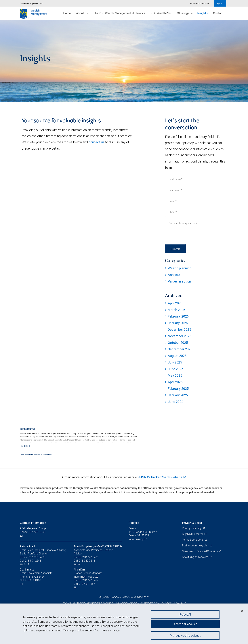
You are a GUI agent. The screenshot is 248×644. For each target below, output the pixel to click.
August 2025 (177, 356)
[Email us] (22, 536)
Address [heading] (134, 523)
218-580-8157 (33, 580)
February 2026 (178, 316)
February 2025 (178, 389)
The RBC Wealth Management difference (119, 13)
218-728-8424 (37, 577)
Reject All (185, 614)
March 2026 (177, 310)
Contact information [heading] (33, 523)
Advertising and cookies (195, 557)
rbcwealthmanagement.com (31, 3)
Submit (175, 249)
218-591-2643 (33, 561)
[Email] (194, 201)
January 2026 (178, 323)
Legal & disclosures (193, 534)
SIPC (180, 603)
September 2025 (180, 349)
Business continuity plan (195, 546)
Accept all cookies (185, 624)
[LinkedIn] (25, 564)
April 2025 (175, 382)
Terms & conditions (193, 540)
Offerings (185, 13)
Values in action (179, 281)
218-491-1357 (87, 584)
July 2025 (175, 362)
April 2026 (175, 303)
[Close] (242, 611)
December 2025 (179, 329)
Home (67, 13)
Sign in (221, 3)
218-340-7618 (87, 561)
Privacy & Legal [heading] (192, 523)
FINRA (168, 603)
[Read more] (25, 446)
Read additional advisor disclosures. (36, 454)
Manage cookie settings (185, 635)
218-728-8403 (37, 557)
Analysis (174, 275)
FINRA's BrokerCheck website (161, 477)
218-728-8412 (90, 580)
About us (82, 13)
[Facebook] (29, 564)
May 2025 (175, 375)
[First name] (194, 179)
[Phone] (194, 212)
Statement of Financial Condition (200, 551)
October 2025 (178, 343)
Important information (200, 3)
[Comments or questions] (194, 231)
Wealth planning (180, 268)
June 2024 (176, 402)
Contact (218, 13)
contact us (97, 142)
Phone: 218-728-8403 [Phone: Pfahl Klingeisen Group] (32, 532)
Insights (202, 13)
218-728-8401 (90, 557)
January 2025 (178, 395)
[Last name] (194, 190)
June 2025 (175, 369)
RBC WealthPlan (161, 13)
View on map (136, 539)
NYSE (157, 603)
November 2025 (180, 336)
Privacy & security (192, 528)
